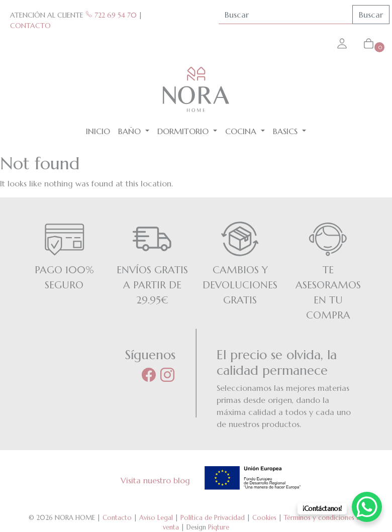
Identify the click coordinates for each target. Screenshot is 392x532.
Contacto (117, 518)
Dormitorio (184, 131)
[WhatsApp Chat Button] (367, 507)
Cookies (264, 518)
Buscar (371, 15)
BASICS (286, 131)
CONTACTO (30, 26)
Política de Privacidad (213, 518)
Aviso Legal (156, 518)
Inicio (98, 131)
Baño (131, 131)
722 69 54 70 (111, 15)
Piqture (219, 527)
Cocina (242, 131)
